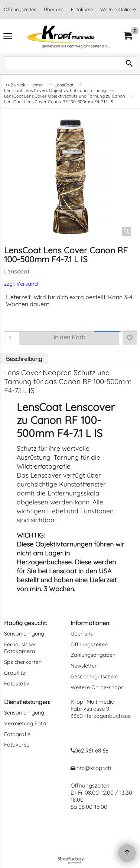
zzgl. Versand (21, 284)
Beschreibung (24, 359)
